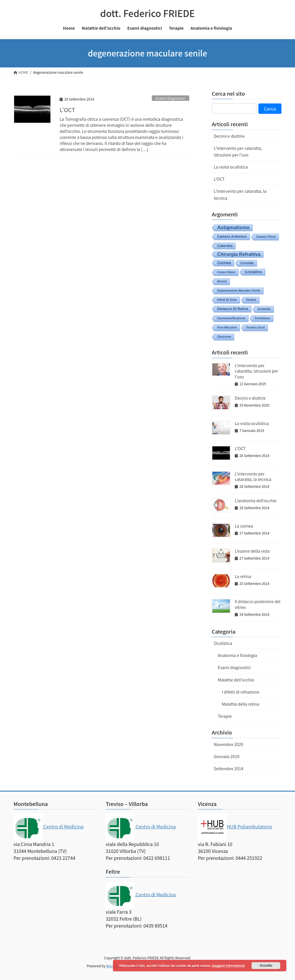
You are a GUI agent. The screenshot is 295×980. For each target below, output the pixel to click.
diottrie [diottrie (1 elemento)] (251, 300)
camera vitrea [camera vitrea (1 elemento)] (266, 237)
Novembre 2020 (228, 744)
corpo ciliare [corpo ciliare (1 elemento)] (226, 272)
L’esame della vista (252, 551)
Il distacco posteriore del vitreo (258, 604)
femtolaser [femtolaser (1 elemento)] (263, 318)
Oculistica (223, 643)
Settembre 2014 (228, 768)
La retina (243, 576)
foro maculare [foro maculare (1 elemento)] (227, 327)
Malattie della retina (241, 704)
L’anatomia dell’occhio (256, 501)
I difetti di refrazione (241, 692)
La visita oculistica (231, 167)
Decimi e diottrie (229, 136)
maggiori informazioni (228, 966)
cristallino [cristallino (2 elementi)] (254, 272)
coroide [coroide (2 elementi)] (247, 263)
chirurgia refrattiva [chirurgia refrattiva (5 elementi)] (239, 254)
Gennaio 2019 (227, 756)
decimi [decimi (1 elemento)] (222, 281)
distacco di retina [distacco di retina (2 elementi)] (233, 309)
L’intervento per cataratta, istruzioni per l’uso (238, 151)
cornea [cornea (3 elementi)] (224, 263)
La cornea (244, 526)
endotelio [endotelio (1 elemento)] (264, 309)
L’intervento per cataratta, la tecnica (240, 194)
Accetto (266, 966)
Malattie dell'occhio (236, 680)
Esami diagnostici (171, 98)
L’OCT (67, 110)
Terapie (225, 716)
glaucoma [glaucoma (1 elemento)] (224, 337)
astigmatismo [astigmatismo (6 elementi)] (233, 227)
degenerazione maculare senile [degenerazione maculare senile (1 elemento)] (239, 291)
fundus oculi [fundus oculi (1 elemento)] (256, 327)
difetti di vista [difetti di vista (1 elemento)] (227, 300)
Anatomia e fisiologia (237, 655)
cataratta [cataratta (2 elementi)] (225, 246)
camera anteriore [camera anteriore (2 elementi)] (232, 237)
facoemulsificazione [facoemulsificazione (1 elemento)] (231, 318)
